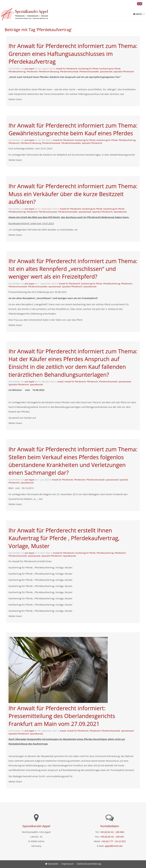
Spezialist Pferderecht (124, 72)
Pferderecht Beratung (49, 72)
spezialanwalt (106, 72)
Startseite (52, 864)
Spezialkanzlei (120, 212)
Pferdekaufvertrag (17, 72)
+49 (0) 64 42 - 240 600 (112, 832)
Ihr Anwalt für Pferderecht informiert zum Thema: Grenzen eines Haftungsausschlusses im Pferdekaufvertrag (73, 54)
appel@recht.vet (114, 846)
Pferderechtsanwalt (69, 72)
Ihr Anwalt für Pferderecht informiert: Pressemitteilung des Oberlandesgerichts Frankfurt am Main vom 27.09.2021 (62, 716)
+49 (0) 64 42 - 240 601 (112, 837)
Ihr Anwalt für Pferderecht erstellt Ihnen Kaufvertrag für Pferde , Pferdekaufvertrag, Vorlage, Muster (64, 538)
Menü (138, 14)
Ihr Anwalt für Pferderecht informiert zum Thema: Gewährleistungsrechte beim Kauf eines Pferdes (73, 129)
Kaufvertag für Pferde (88, 69)
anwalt (60, 382)
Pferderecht (32, 72)
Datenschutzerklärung (89, 864)
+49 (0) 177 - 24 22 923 (113, 841)
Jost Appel (29, 69)
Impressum (67, 864)
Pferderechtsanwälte (89, 72)
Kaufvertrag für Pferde (110, 69)
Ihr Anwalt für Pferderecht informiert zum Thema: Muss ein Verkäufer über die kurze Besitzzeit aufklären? (73, 194)
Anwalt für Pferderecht (67, 69)
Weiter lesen (15, 99)
